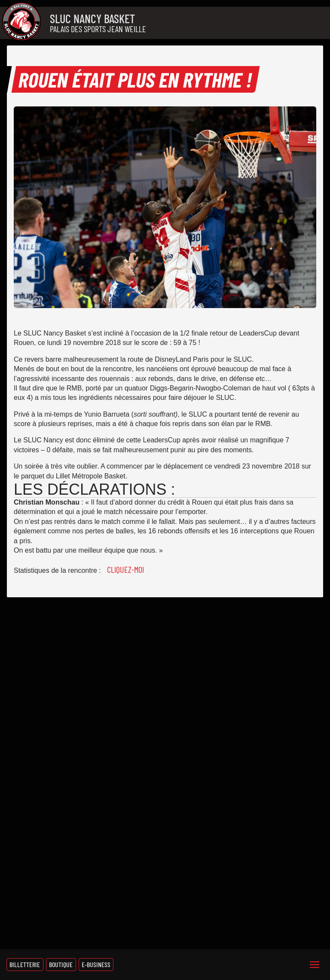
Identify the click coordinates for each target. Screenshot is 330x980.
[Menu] (315, 965)
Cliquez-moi (125, 569)
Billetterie (25, 964)
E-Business (96, 964)
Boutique (61, 964)
